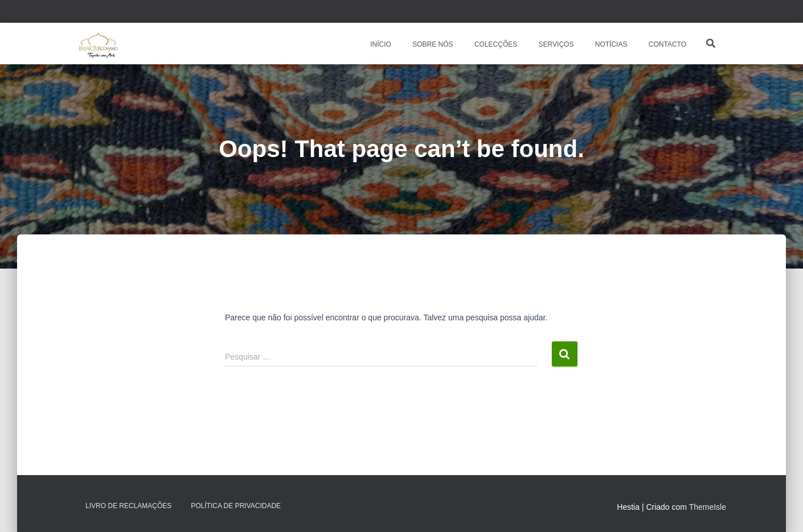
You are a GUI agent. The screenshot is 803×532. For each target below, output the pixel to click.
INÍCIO (380, 44)
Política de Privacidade (236, 506)
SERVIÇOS (555, 44)
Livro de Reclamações (128, 506)
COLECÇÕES (495, 44)
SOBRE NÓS (432, 44)
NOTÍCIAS (610, 44)
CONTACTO (666, 44)
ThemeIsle (708, 507)
